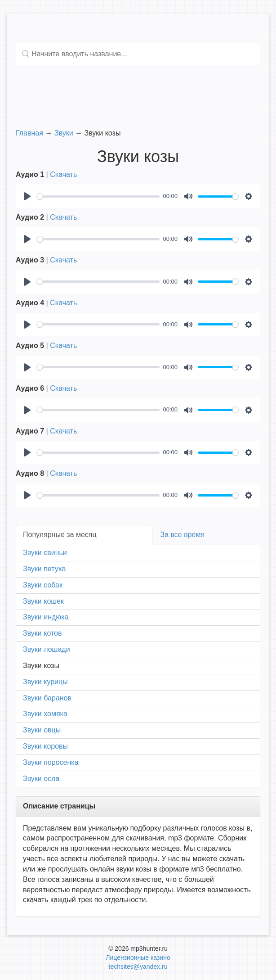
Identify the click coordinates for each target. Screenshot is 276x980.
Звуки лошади (47, 649)
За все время (183, 535)
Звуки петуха (44, 569)
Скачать (63, 174)
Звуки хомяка (45, 714)
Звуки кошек (43, 601)
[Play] (27, 196)
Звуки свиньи (45, 553)
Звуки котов (42, 633)
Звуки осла (41, 779)
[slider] (98, 196)
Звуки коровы (45, 746)
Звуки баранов (47, 698)
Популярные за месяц (60, 535)
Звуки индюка (46, 617)
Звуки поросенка (51, 762)
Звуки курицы (45, 682)
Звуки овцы (42, 730)
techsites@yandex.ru (138, 966)
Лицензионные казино (138, 957)
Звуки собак (43, 585)
